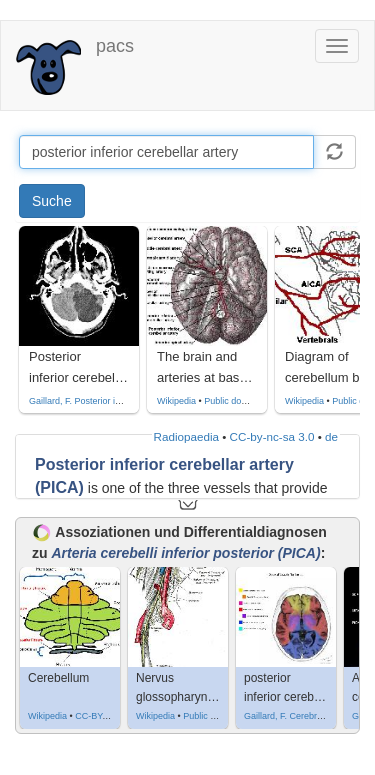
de (331, 436)
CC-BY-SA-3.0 (104, 716)
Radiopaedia (186, 436)
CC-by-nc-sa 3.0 (272, 436)
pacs (115, 46)
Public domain (232, 401)
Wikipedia (176, 401)
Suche (52, 201)
